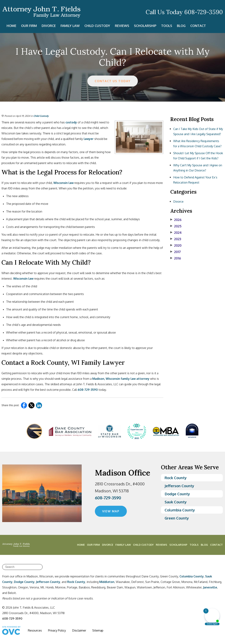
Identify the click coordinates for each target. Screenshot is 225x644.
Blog (181, 26)
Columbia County (180, 510)
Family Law (70, 26)
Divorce (49, 26)
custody (71, 122)
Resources (35, 630)
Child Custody (97, 26)
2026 (176, 220)
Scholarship (145, 26)
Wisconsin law (63, 183)
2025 (176, 226)
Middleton (107, 582)
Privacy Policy (57, 630)
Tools (167, 26)
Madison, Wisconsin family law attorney (121, 379)
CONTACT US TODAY (113, 81)
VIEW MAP (111, 511)
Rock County (176, 478)
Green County (177, 518)
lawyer (89, 139)
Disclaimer (79, 630)
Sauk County (176, 502)
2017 (176, 252)
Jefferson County (179, 486)
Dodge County (177, 494)
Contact (198, 26)
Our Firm (29, 26)
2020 (176, 245)
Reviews (122, 26)
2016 (176, 258)
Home (11, 26)
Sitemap (98, 630)
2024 (176, 233)
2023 (176, 239)
